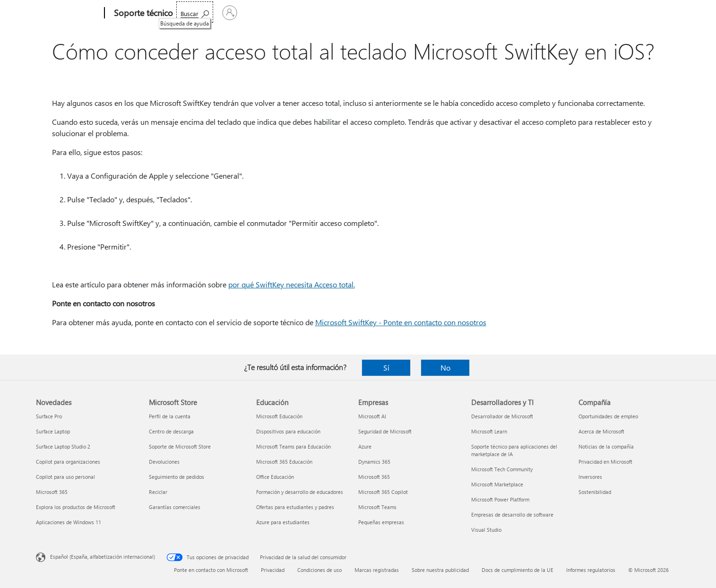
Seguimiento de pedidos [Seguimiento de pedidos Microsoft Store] (177, 477)
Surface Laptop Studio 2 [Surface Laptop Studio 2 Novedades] (63, 446)
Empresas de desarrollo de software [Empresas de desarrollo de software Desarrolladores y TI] (512, 514)
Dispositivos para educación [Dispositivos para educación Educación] (288, 431)
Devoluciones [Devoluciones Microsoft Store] (164, 462)
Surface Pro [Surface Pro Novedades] (49, 416)
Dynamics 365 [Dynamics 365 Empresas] (374, 462)
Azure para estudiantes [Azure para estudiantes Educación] (283, 522)
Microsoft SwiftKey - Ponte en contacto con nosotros (401, 322)
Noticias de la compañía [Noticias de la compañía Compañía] (606, 446)
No (445, 367)
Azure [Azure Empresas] (365, 446)
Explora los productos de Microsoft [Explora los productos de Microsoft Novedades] (76, 507)
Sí (386, 367)
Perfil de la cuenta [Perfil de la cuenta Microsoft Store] (170, 416)
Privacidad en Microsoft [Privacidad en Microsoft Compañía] (605, 462)
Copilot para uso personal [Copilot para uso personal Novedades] (65, 477)
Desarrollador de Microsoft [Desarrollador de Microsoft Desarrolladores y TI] (502, 416)
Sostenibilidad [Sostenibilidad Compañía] (595, 492)
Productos (272, 13)
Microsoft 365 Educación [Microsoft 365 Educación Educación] (284, 462)
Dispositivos (320, 13)
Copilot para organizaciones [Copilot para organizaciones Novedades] (68, 462)
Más (361, 13)
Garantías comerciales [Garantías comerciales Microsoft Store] (175, 507)
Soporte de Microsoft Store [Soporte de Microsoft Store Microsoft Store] (180, 446)
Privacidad (273, 570)
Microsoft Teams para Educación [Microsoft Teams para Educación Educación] (293, 446)
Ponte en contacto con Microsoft (211, 570)
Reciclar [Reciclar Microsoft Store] (158, 492)
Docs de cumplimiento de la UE (518, 570)
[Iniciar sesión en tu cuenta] (647, 13)
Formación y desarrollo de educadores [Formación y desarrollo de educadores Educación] (300, 492)
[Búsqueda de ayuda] (591, 12)
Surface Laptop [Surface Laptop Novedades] (53, 431)
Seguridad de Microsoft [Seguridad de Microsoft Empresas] (385, 431)
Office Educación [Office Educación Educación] (275, 477)
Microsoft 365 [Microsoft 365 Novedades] (52, 492)
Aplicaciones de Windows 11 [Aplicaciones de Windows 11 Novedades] (69, 522)
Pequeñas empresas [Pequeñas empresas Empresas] (381, 522)
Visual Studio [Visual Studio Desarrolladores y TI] (486, 530)
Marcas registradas (377, 570)
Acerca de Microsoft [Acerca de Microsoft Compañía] (601, 431)
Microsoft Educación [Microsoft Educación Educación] (279, 416)
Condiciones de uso (319, 570)
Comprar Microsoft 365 (420, 13)
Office (238, 13)
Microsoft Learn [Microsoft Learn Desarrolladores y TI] (489, 431)
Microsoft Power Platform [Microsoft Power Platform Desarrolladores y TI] (500, 499)
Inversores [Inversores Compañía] (590, 477)
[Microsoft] (68, 13)
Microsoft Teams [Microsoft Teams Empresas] (377, 507)
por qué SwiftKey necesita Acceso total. (292, 284)
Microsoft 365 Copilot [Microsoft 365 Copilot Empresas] (383, 492)
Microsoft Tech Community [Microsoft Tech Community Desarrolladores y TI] (502, 469)
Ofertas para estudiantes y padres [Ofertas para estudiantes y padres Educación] (295, 507)
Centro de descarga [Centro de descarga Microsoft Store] (171, 431)
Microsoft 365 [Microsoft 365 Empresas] (374, 477)
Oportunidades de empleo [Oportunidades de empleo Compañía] (608, 416)
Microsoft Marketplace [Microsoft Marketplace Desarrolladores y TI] (497, 484)
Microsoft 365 (200, 13)
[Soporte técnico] (142, 13)
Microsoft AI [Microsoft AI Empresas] (372, 416)
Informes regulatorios (591, 570)
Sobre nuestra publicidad (440, 570)
